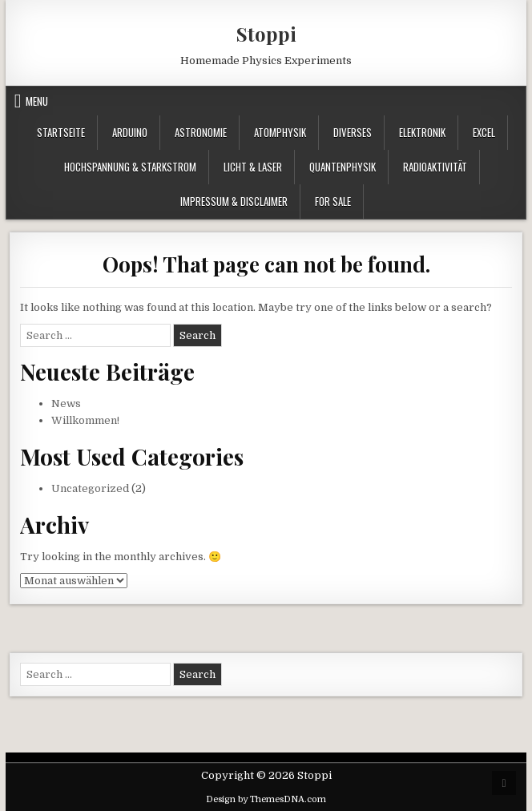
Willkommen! (85, 420)
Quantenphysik (343, 167)
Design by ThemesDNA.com (266, 799)
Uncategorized (90, 488)
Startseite (61, 132)
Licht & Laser (253, 167)
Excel (484, 132)
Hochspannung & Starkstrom (130, 167)
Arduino (130, 132)
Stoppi (266, 34)
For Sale (333, 201)
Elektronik (422, 132)
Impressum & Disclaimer (234, 201)
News (66, 403)
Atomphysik (280, 132)
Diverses (353, 132)
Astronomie (201, 132)
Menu (37, 101)
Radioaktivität (435, 167)
